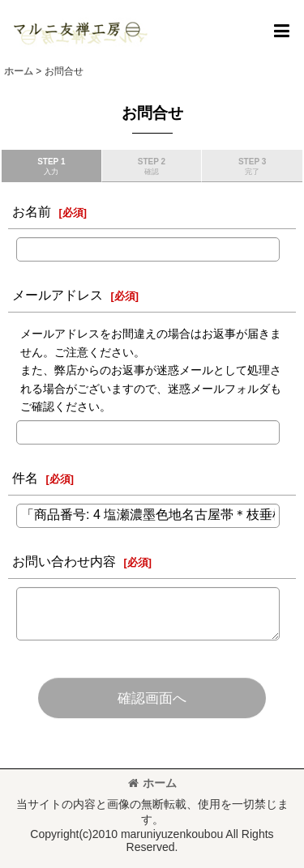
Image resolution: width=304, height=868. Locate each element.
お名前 (32, 211)
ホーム (152, 783)
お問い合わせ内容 (64, 561)
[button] (281, 31)
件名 (25, 478)
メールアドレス (58, 295)
